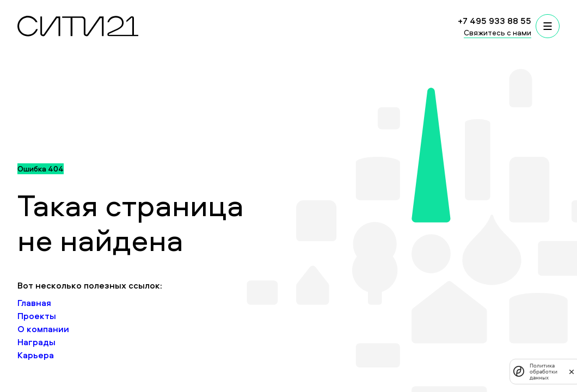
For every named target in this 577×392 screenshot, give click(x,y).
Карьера (36, 355)
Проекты (37, 316)
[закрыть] (572, 371)
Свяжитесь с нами (498, 32)
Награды (36, 342)
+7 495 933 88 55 (495, 21)
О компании (43, 329)
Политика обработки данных (544, 372)
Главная (34, 303)
